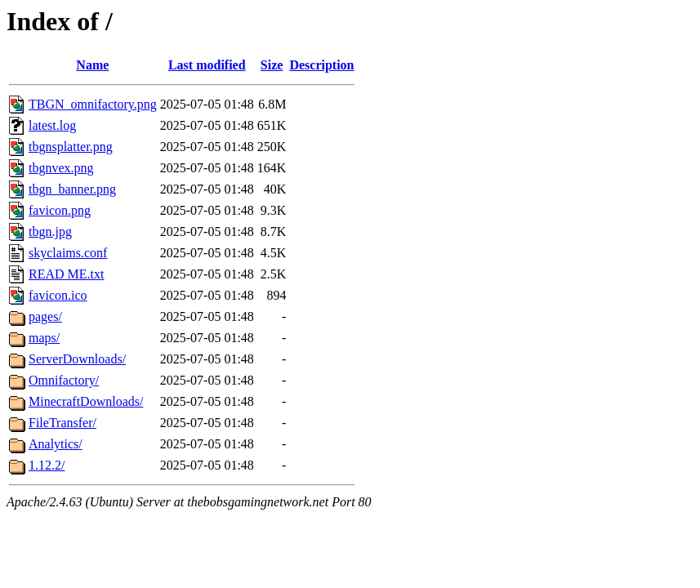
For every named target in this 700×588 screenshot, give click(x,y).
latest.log (52, 125)
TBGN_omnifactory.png (93, 104)
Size (272, 65)
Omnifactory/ (64, 380)
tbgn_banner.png (72, 189)
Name (92, 65)
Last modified (207, 65)
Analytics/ (56, 444)
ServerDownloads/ (77, 359)
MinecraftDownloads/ (86, 401)
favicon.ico (58, 295)
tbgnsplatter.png (71, 147)
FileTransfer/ (62, 423)
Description (321, 65)
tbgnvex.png (61, 168)
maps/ (44, 338)
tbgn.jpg (50, 232)
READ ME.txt (66, 274)
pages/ (45, 316)
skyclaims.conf (68, 253)
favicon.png (60, 210)
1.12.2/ (47, 465)
